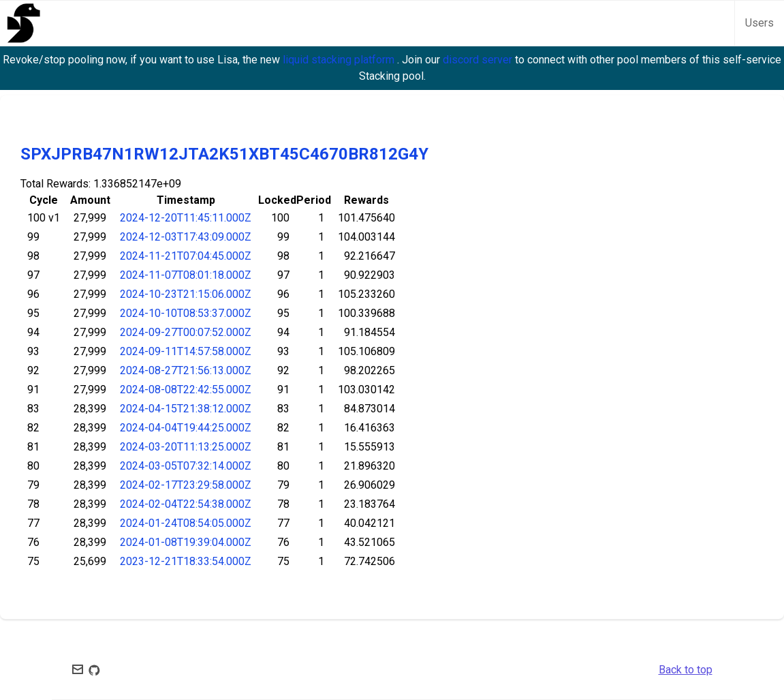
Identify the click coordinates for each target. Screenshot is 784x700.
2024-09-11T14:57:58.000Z (186, 351)
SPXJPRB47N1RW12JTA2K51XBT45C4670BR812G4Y (224, 154)
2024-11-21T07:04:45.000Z (186, 256)
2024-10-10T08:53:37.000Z (186, 313)
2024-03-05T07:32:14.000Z (186, 466)
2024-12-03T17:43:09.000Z (186, 237)
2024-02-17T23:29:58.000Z (186, 485)
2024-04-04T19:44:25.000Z (186, 428)
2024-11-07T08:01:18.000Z (186, 275)
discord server (479, 60)
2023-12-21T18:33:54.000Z (186, 561)
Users (759, 23)
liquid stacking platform (340, 60)
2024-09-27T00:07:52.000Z (186, 332)
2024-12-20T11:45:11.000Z (186, 218)
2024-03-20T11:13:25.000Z (186, 447)
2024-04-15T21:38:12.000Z (186, 409)
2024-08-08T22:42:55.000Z (186, 390)
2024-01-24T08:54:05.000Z (186, 523)
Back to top (686, 670)
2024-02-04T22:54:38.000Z (186, 504)
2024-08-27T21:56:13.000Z (186, 370)
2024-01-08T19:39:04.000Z (186, 542)
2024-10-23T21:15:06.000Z (186, 294)
